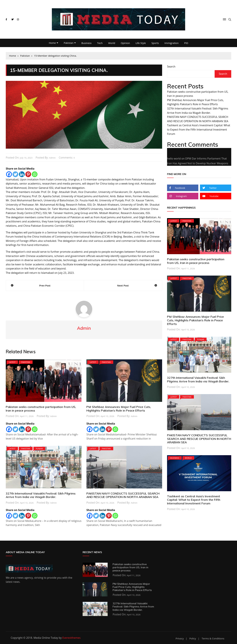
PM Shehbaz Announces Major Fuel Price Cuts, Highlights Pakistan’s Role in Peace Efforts (119, 409)
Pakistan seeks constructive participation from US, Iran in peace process (41, 409)
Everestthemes (72, 638)
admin (52, 158)
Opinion (125, 43)
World (112, 43)
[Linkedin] (22, 174)
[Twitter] (15, 174)
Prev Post (45, 285)
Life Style (141, 43)
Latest (12, 362)
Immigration (171, 43)
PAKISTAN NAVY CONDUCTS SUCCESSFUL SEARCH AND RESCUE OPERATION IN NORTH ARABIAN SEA (123, 495)
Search (171, 67)
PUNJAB (39, 449)
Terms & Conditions (213, 638)
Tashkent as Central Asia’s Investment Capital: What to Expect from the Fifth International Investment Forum (199, 129)
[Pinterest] (28, 174)
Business (86, 43)
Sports (155, 43)
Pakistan (69, 43)
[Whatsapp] (35, 174)
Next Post (123, 285)
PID (186, 43)
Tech (100, 43)
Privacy (180, 638)
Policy (193, 638)
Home (52, 43)
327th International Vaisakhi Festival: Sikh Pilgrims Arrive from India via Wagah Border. (41, 495)
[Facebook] (9, 174)
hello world (174, 159)
